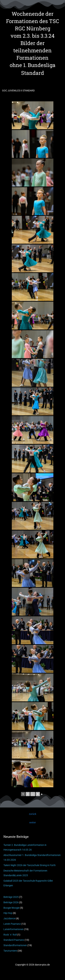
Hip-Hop (8, 913)
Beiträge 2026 (11, 902)
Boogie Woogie (11, 908)
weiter (33, 822)
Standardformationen (15, 945)
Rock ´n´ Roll (10, 935)
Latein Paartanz (12, 924)
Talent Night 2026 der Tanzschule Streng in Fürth (30, 865)
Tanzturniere (10, 951)
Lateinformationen (14, 929)
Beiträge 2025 (11, 897)
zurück (33, 814)
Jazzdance (9, 918)
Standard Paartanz (14, 940)
